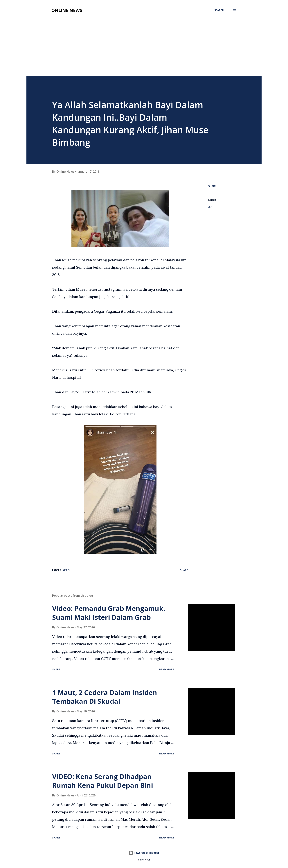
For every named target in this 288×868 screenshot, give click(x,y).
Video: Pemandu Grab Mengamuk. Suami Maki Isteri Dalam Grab (109, 613)
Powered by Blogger (144, 853)
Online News (67, 10)
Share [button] (212, 186)
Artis (211, 207)
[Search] (219, 10)
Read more (167, 669)
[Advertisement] (144, 48)
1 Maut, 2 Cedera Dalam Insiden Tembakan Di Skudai (105, 697)
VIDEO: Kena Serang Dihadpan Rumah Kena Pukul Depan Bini (103, 781)
